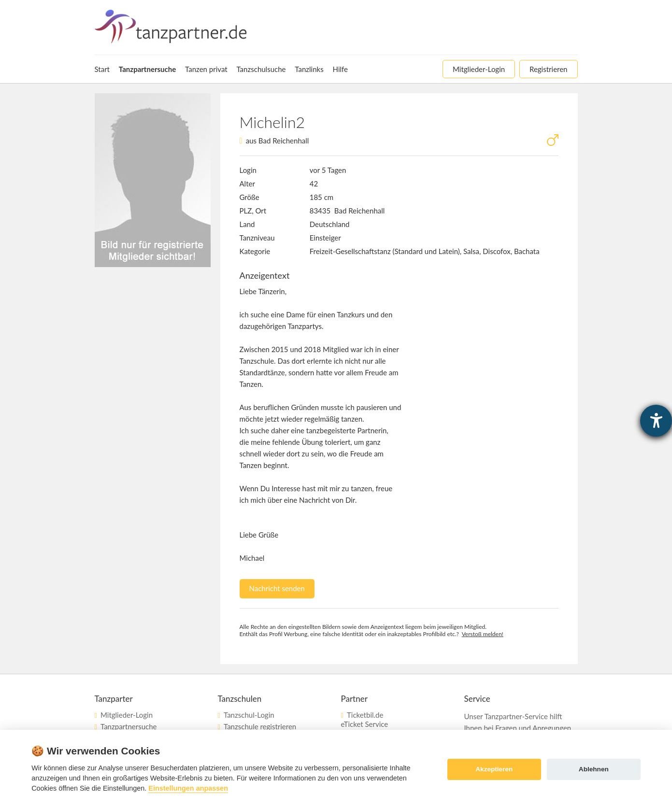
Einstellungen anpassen (188, 788)
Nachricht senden (277, 588)
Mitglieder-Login (127, 715)
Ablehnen (594, 769)
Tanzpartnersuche (129, 726)
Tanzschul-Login (249, 715)
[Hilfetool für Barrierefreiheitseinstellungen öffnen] (656, 421)
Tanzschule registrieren (260, 726)
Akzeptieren (494, 769)
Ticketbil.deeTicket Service (365, 719)
